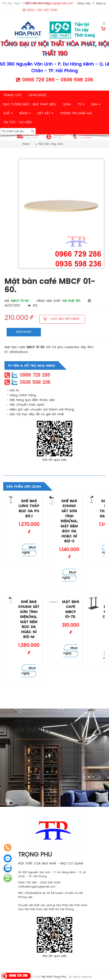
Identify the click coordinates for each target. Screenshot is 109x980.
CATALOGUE (37, 95)
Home (26, 144)
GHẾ (8, 113)
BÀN (96, 104)
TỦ (81, 104)
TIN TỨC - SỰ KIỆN (17, 122)
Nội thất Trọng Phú (54, 977)
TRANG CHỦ (12, 95)
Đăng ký (101, 3)
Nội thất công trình (51, 144)
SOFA (67, 104)
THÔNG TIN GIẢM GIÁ (76, 113)
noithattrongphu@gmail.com (52, 4)
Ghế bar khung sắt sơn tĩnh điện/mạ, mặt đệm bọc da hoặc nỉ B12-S (69, 521)
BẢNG (25, 113)
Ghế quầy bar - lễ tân (11, 515)
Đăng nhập (84, 3)
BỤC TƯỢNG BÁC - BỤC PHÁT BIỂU (30, 104)
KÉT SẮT (45, 113)
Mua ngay (29, 550)
